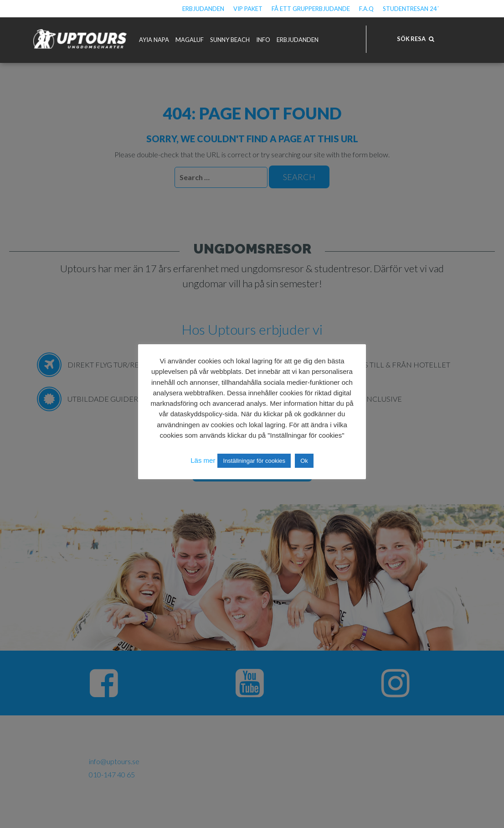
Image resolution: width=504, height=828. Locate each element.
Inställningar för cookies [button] (254, 461)
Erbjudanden (203, 9)
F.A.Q (366, 9)
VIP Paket (248, 9)
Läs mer (203, 460)
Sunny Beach (230, 40)
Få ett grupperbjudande (311, 9)
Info (263, 40)
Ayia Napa (154, 40)
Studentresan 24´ (411, 9)
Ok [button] (304, 461)
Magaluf (190, 40)
